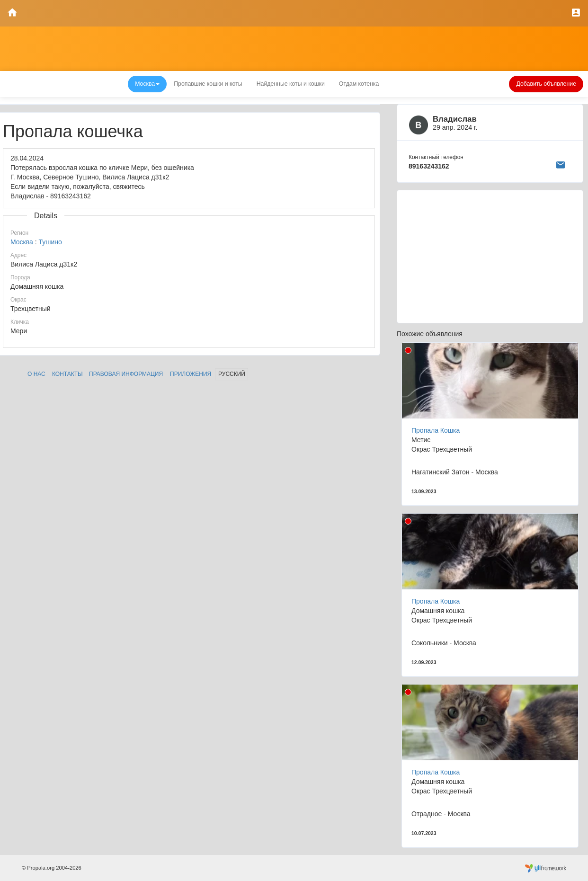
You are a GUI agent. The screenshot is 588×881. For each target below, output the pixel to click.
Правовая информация (126, 374)
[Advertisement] (490, 257)
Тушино (50, 242)
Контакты (67, 374)
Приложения (191, 374)
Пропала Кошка (436, 430)
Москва (22, 242)
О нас (36, 374)
